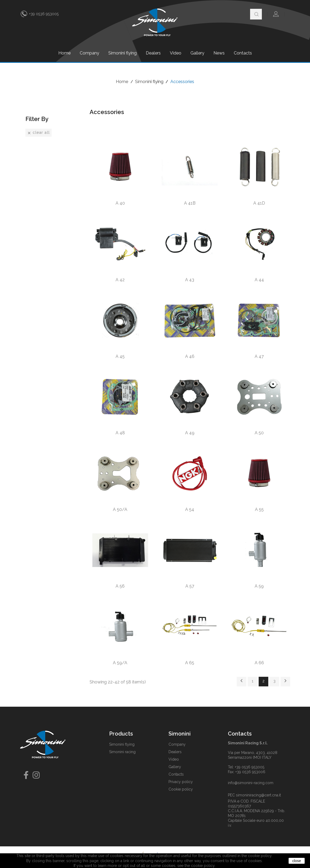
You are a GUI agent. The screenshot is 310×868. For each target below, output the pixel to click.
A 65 (190, 663)
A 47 (259, 356)
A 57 (190, 586)
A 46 (190, 356)
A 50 (259, 433)
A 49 (190, 433)
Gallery (197, 53)
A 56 (120, 586)
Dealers (153, 53)
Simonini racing (122, 752)
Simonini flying (123, 53)
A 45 (120, 356)
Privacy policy (181, 782)
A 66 (259, 663)
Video (176, 53)
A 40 (120, 203)
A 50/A (120, 509)
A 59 (259, 586)
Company (89, 53)
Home (64, 53)
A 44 (259, 280)
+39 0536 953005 (44, 14)
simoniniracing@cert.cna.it (258, 795)
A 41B (190, 203)
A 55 (259, 509)
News (219, 53)
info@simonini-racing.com (251, 783)
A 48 (120, 433)
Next (285, 681)
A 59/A (120, 663)
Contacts (243, 53)
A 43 (190, 280)
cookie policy (203, 866)
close (297, 861)
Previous (242, 681)
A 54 (190, 509)
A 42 (120, 280)
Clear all (39, 133)
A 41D (259, 203)
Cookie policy (181, 789)
